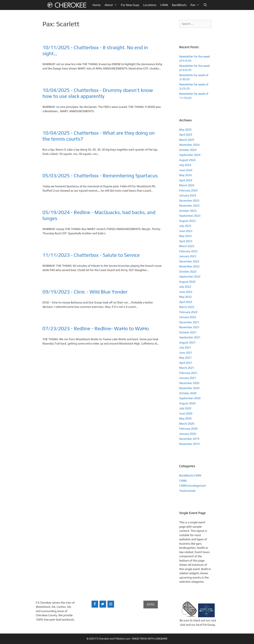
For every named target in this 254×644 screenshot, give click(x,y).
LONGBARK (161, 639)
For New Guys (130, 5)
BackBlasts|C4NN (190, 475)
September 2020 (190, 398)
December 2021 (189, 322)
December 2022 (189, 261)
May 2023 (185, 236)
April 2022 (186, 302)
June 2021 (186, 353)
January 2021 (188, 378)
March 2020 (187, 424)
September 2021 (190, 337)
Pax (196, 5)
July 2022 (185, 287)
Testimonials (187, 491)
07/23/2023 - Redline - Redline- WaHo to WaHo (96, 328)
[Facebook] (95, 604)
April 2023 (186, 241)
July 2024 (185, 165)
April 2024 (186, 180)
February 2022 (188, 312)
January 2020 (188, 434)
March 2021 (187, 368)
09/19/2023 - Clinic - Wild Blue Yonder (85, 292)
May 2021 (185, 358)
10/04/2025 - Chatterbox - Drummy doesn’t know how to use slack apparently (98, 93)
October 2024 (188, 150)
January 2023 (188, 256)
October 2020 (188, 393)
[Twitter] (103, 604)
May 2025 (185, 130)
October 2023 (188, 211)
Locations (150, 5)
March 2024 (187, 185)
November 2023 (189, 206)
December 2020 (189, 383)
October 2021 (188, 332)
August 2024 (187, 160)
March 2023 (187, 246)
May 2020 (185, 418)
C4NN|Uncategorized (192, 486)
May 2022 (185, 297)
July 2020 (185, 408)
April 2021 (186, 363)
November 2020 (189, 388)
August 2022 (187, 282)
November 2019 (189, 444)
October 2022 (188, 272)
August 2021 (187, 343)
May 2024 (185, 175)
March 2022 (187, 307)
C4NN (164, 5)
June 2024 (186, 170)
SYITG (151, 604)
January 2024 (188, 195)
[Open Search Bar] (205, 5)
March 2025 (187, 140)
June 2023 (186, 231)
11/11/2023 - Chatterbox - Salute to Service (91, 255)
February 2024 (188, 190)
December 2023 (189, 201)
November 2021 (189, 327)
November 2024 (189, 145)
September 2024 (190, 155)
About (112, 5)
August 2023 (187, 221)
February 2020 (188, 429)
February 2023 (188, 251)
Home (97, 5)
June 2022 (186, 292)
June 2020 (186, 413)
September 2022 (190, 277)
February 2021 (188, 373)
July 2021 (185, 348)
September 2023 (190, 216)
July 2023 (185, 226)
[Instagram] (111, 604)
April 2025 (186, 135)
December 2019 (189, 439)
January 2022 (188, 317)
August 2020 (187, 403)
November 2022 (189, 266)
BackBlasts (179, 5)
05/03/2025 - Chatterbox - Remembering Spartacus (100, 176)
